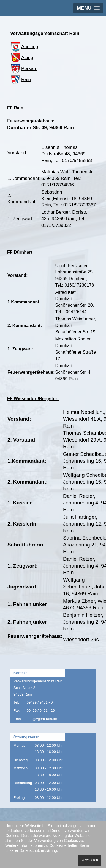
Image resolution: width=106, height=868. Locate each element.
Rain (21, 79)
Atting (22, 58)
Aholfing (24, 47)
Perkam (24, 69)
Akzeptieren (89, 860)
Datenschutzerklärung (38, 850)
